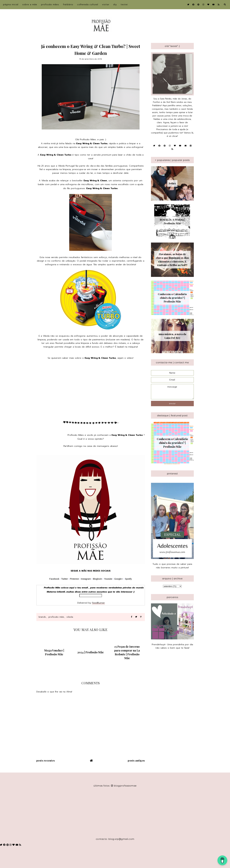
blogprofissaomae (124, 786)
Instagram (86, 579)
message (172, 392)
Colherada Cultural (88, 5)
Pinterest (74, 579)
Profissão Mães (50, 5)
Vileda (70, 617)
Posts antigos (136, 760)
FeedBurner (98, 603)
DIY (115, 5)
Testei (124, 5)
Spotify (128, 579)
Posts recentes (46, 760)
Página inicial (11, 5)
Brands (42, 617)
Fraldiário (68, 5)
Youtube (108, 579)
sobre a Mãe (30, 5)
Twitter (64, 579)
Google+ (119, 579)
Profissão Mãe (56, 617)
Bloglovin (98, 579)
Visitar (106, 5)
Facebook (54, 579)
